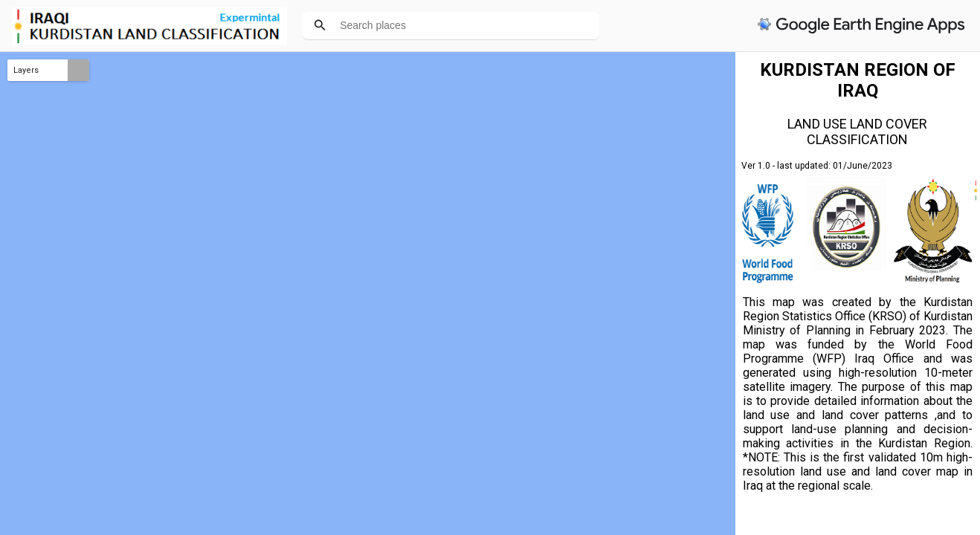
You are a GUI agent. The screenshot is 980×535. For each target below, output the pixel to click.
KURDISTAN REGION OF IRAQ (858, 80)
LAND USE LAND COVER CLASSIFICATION (857, 132)
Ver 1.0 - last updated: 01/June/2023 (817, 166)
